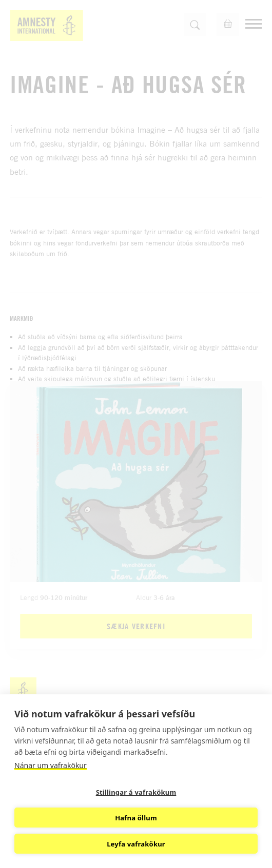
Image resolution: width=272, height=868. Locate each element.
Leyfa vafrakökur (136, 844)
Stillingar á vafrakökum (136, 792)
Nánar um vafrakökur (51, 765)
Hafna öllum (136, 818)
